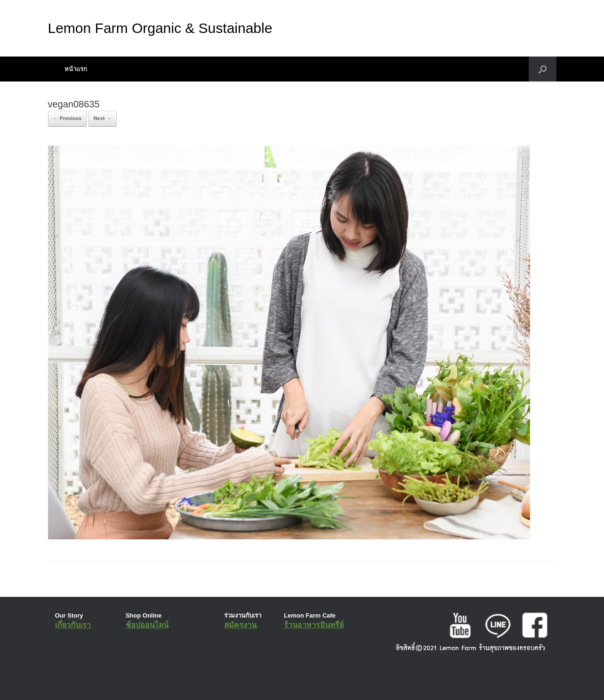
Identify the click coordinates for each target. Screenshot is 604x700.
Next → (103, 118)
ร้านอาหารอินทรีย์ (314, 625)
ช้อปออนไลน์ (147, 625)
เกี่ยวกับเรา (73, 625)
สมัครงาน (240, 625)
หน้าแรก (76, 69)
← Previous (68, 118)
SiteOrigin (295, 681)
